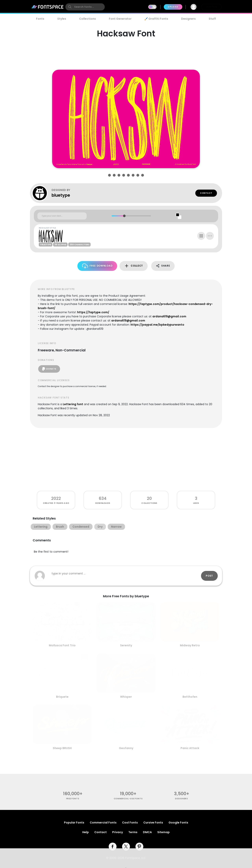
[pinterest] (139, 847)
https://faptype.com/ (93, 312)
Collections (88, 19)
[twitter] (126, 847)
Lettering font (73, 404)
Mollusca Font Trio (62, 645)
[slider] (124, 216)
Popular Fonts (74, 823)
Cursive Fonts (153, 823)
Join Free (211, 7)
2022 (56, 498)
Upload (173, 7)
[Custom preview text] (62, 216)
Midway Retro (190, 645)
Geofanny (126, 748)
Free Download (97, 266)
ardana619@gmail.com (169, 316)
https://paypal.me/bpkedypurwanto (157, 325)
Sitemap (164, 832)
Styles (62, 19)
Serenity (126, 645)
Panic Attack (190, 748)
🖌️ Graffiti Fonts (156, 19)
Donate (49, 369)
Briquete (62, 697)
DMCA (147, 832)
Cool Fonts (130, 823)
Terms (133, 832)
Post (209, 576)
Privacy (118, 832)
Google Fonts (178, 823)
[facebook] (113, 847)
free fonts (73, 799)
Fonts (40, 19)
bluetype (61, 195)
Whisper (126, 697)
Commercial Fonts (103, 823)
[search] (85, 7)
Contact (206, 193)
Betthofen (190, 697)
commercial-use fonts (128, 799)
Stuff (212, 19)
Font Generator (120, 19)
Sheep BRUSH (62, 748)
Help (86, 832)
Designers (188, 19)
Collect (134, 266)
